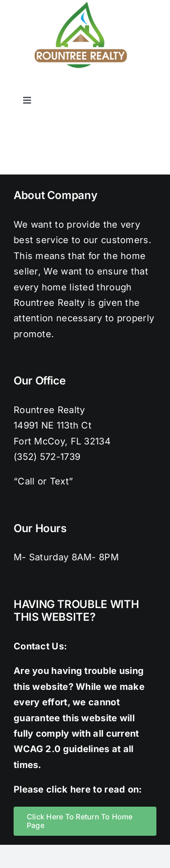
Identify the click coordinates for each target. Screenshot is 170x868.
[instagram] (115, 86)
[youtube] (152, 86)
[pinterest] (133, 86)
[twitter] (97, 86)
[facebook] (78, 86)
